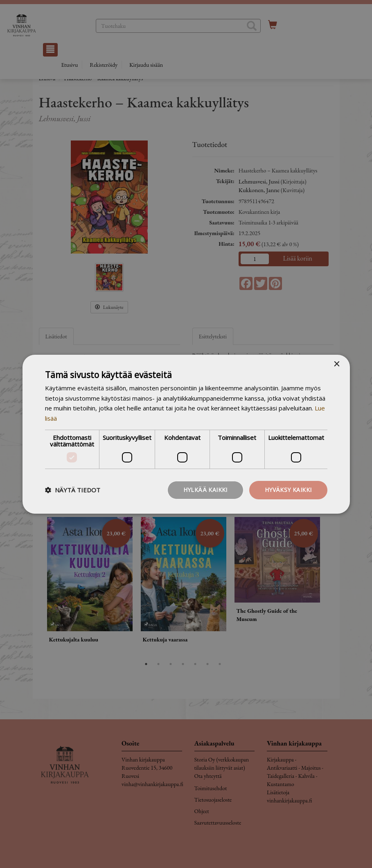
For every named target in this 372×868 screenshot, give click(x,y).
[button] (73, 490)
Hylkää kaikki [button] (205, 490)
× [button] (337, 364)
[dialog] (186, 434)
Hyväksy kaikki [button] (288, 490)
